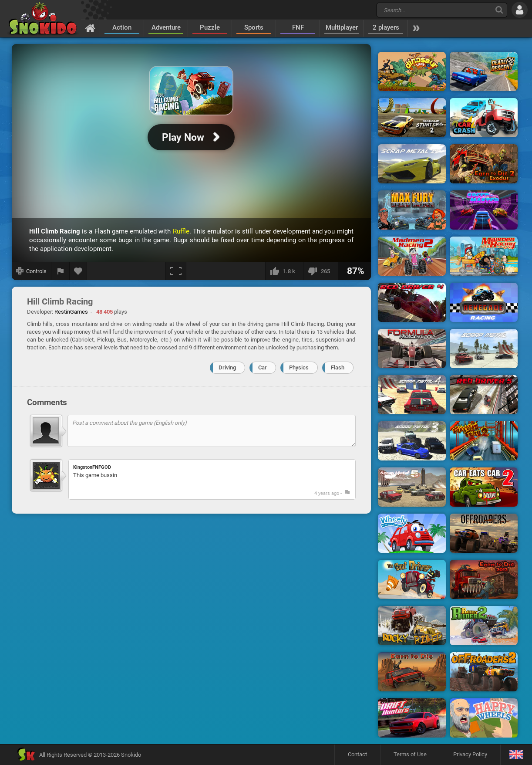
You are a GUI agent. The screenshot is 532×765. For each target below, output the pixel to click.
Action (122, 27)
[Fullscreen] (176, 271)
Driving (227, 367)
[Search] (499, 10)
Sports (254, 27)
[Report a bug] (61, 271)
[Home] (90, 28)
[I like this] (284, 271)
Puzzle (210, 27)
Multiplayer (342, 27)
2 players (386, 27)
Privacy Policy (470, 754)
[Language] (516, 755)
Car (263, 367)
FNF (298, 27)
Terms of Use (410, 754)
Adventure (166, 27)
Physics (299, 367)
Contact (357, 754)
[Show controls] (32, 271)
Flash (338, 367)
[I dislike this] (320, 271)
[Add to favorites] (78, 271)
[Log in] (520, 10)
